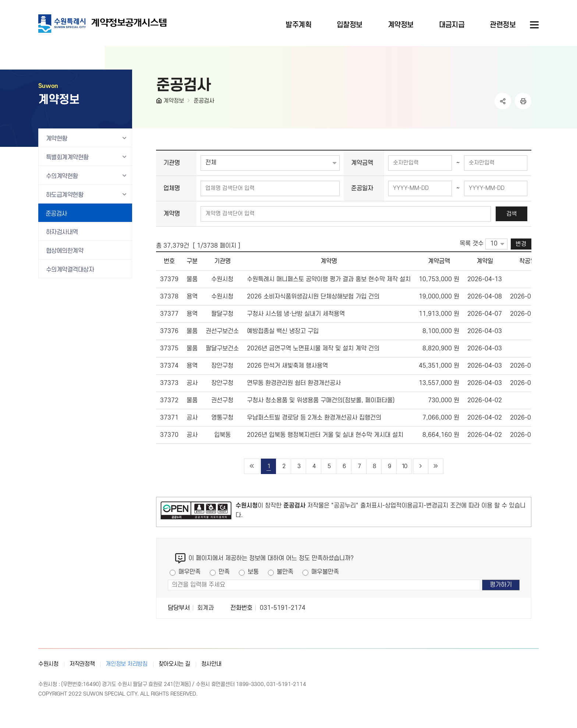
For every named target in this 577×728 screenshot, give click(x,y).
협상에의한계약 (65, 251)
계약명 (172, 214)
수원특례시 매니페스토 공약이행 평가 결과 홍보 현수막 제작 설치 (329, 279)
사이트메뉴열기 (534, 25)
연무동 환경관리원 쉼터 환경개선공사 (294, 383)
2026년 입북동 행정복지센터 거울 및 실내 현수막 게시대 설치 (325, 435)
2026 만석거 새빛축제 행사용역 (287, 366)
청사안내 (211, 664)
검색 (511, 214)
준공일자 (362, 188)
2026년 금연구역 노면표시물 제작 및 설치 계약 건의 (313, 349)
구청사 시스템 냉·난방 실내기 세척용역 (296, 314)
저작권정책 (82, 664)
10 (404, 466)
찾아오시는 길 (174, 664)
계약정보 (174, 101)
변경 (521, 244)
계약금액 (362, 163)
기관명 (172, 163)
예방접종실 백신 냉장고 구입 (283, 331)
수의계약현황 (62, 176)
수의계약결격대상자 (70, 270)
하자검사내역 (62, 232)
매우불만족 (325, 572)
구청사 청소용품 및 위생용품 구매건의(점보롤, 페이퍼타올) (321, 400)
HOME (160, 102)
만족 (224, 572)
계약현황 (57, 139)
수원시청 (48, 664)
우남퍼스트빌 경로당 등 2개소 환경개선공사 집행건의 (314, 418)
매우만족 (190, 572)
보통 (253, 572)
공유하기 (503, 101)
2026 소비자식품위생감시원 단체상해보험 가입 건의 (313, 297)
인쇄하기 (523, 101)
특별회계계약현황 (67, 158)
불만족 (285, 572)
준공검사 (204, 101)
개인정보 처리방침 (126, 664)
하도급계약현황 (65, 195)
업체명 (172, 188)
